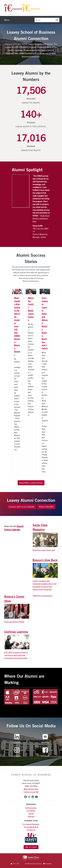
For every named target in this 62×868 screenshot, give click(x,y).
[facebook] (26, 797)
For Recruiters (31, 808)
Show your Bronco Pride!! (14, 622)
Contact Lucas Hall (31, 792)
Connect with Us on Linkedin (22, 507)
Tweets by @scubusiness (42, 596)
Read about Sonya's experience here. (41, 218)
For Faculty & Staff (31, 827)
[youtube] (36, 797)
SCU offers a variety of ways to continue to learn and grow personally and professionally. (16, 655)
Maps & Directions (31, 789)
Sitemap (31, 816)
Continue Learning (16, 632)
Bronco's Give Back (45, 560)
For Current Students (31, 824)
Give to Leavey (31, 847)
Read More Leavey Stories (31, 483)
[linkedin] (33, 797)
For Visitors (31, 811)
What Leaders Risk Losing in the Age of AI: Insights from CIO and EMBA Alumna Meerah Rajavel (17, 326)
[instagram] (29, 797)
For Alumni (31, 830)
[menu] (7, 20)
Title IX (31, 813)
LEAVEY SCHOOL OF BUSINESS (31, 775)
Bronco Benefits (46, 507)
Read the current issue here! (44, 550)
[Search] (45, 20)
